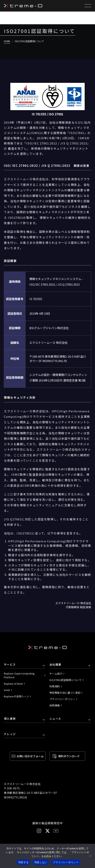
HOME (7, 41)
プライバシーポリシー (62, 699)
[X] (47, 831)
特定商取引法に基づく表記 (65, 693)
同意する (23, 862)
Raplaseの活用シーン (16, 696)
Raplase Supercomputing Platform (19, 675)
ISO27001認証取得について (65, 680)
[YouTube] (56, 831)
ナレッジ (10, 734)
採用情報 (55, 705)
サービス (10, 665)
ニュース (55, 719)
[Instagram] (39, 831)
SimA (7, 690)
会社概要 (55, 665)
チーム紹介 (56, 674)
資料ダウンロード (69, 756)
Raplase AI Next (13, 684)
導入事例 (10, 719)
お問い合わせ (30, 756)
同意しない (41, 862)
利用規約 (55, 686)
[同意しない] (90, 856)
